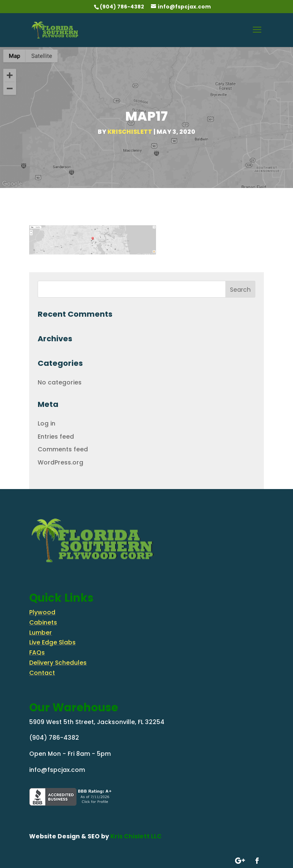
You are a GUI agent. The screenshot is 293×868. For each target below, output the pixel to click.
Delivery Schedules (58, 663)
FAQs (37, 652)
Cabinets (43, 622)
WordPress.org (60, 462)
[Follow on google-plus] (240, 861)
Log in (47, 423)
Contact (42, 673)
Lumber (41, 633)
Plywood (42, 612)
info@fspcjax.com (57, 770)
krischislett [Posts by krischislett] (130, 132)
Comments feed (63, 449)
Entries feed (56, 437)
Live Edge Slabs (52, 642)
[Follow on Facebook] (257, 861)
